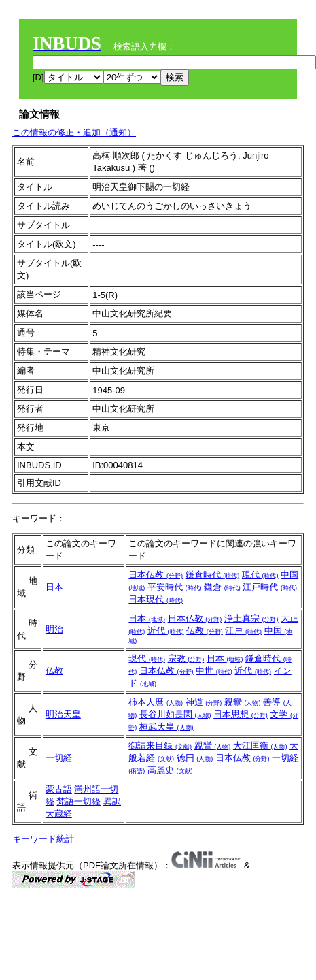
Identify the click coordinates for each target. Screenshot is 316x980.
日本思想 (241, 714)
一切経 (59, 758)
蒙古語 (59, 789)
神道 (204, 702)
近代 (166, 631)
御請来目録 (160, 746)
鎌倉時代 (213, 575)
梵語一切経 (78, 801)
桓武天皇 (166, 726)
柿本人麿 (156, 702)
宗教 (186, 658)
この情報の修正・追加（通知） (74, 132)
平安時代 (175, 587)
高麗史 (170, 770)
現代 (260, 575)
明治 (54, 629)
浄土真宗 (251, 618)
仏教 (205, 631)
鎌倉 (222, 587)
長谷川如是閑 (175, 714)
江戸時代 (270, 587)
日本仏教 (156, 575)
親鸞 (243, 702)
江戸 (243, 631)
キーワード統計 (43, 839)
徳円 (195, 758)
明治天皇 (63, 714)
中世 (214, 671)
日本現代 (156, 599)
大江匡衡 (260, 746)
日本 (54, 587)
